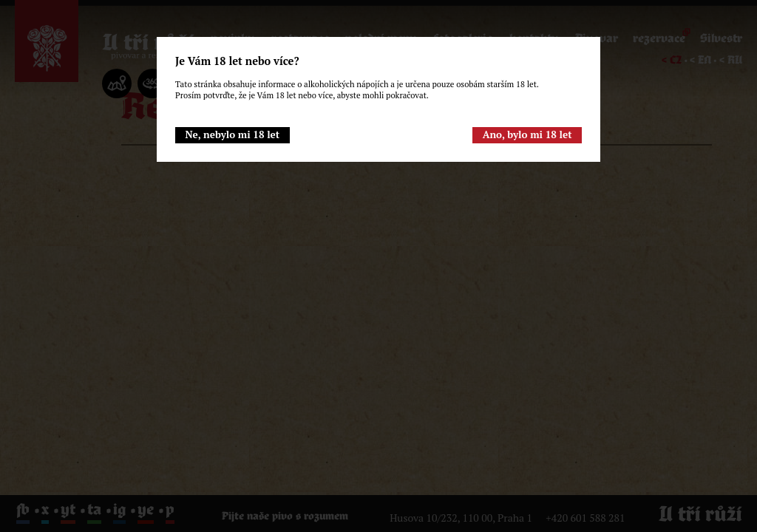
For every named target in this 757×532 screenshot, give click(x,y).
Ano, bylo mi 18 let (527, 134)
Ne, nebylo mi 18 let (232, 134)
